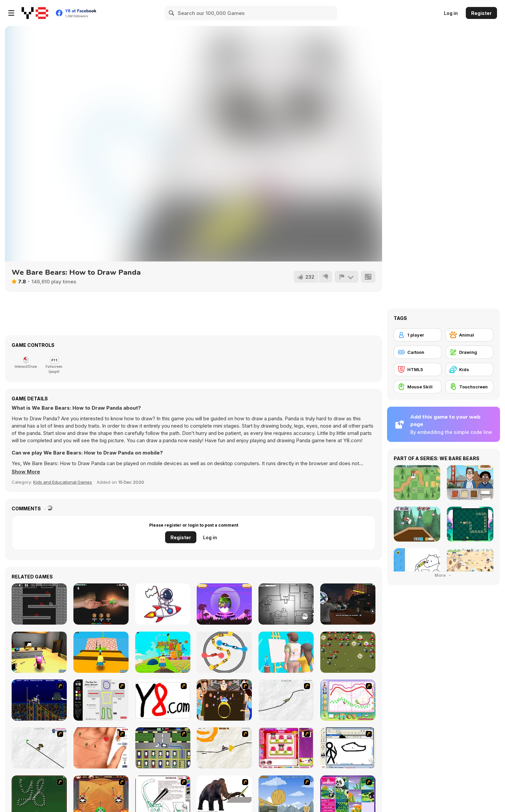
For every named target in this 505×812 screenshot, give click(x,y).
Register (481, 13)
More (444, 575)
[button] (26, 472)
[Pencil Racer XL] (286, 700)
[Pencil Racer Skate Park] (39, 748)
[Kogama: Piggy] (39, 652)
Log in (451, 13)
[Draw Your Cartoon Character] (101, 700)
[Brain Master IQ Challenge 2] (224, 652)
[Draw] (163, 700)
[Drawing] (469, 352)
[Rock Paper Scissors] (101, 604)
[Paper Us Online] (286, 604)
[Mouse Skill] (418, 387)
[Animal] (469, 335)
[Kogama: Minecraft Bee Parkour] (101, 652)
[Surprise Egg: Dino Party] (224, 604)
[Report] (347, 277)
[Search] (172, 13)
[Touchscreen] (469, 387)
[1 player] (418, 335)
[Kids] (469, 369)
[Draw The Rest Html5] (163, 604)
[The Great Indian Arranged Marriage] (224, 700)
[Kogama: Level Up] (163, 652)
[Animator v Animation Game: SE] (348, 748)
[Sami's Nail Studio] (286, 748)
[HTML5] (418, 369)
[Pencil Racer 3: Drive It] (224, 748)
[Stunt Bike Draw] (39, 700)
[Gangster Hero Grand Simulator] (348, 604)
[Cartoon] (418, 352)
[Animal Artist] (348, 700)
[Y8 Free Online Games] (35, 13)
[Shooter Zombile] (348, 652)
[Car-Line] (163, 748)
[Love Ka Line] (101, 748)
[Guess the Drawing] (286, 652)
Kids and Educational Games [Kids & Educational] (63, 482)
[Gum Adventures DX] (39, 604)
